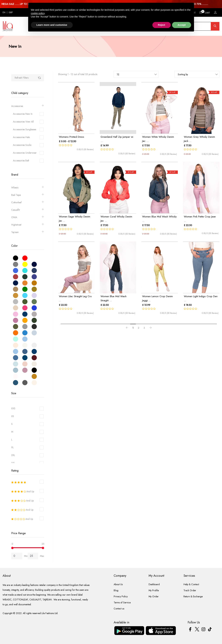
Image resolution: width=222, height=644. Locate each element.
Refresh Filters (22, 78)
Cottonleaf (28, 202)
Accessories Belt (21, 161)
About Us (118, 584)
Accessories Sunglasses (25, 129)
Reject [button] (162, 25)
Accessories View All (23, 122)
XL (12, 447)
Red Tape (28, 195)
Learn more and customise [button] (52, 25)
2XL (13, 455)
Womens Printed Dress (72, 137)
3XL (13, 463)
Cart (205, 12)
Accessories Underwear (25, 153)
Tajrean (28, 232)
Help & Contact (191, 584)
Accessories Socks (22, 145)
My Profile (154, 590)
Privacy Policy (121, 596)
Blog (116, 590)
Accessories (28, 106)
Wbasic (28, 188)
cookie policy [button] (38, 13)
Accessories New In (23, 114)
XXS (13, 408)
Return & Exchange (193, 596)
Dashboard (154, 584)
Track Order (190, 590)
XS (13, 416)
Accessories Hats (21, 137)
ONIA (28, 217)
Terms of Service (122, 602)
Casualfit (28, 210)
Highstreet (28, 225)
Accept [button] (182, 25)
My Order (154, 596)
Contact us (119, 609)
